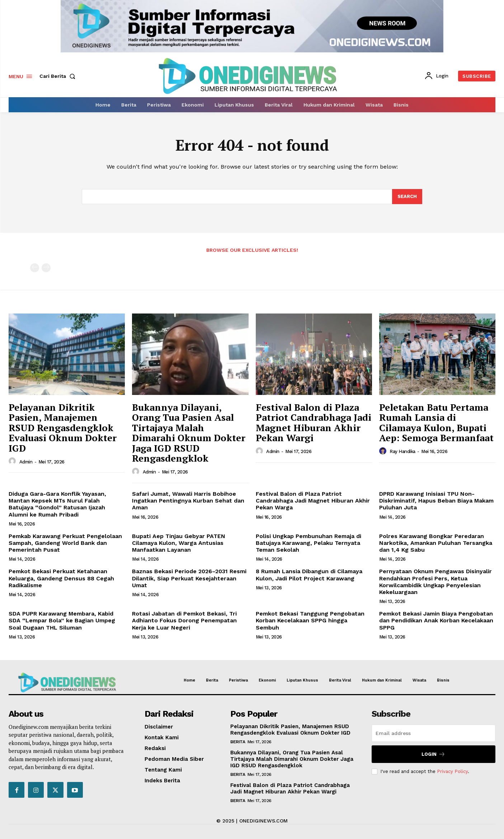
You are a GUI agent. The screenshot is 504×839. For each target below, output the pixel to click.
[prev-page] (35, 268)
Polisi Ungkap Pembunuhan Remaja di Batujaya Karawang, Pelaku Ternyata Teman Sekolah (308, 543)
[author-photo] (13, 462)
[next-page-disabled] (46, 268)
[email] (434, 733)
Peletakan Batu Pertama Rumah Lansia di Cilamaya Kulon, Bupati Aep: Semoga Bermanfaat (436, 423)
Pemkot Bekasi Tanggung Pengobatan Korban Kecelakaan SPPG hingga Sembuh (310, 620)
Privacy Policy (452, 771)
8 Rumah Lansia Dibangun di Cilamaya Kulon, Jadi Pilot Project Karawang (309, 575)
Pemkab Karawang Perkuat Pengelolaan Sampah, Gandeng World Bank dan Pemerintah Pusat (65, 543)
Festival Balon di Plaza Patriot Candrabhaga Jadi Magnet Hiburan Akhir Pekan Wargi (314, 423)
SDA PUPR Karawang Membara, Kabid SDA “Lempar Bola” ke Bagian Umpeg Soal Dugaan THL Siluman (62, 620)
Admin (26, 462)
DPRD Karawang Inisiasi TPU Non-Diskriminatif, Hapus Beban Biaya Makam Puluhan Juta (436, 501)
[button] (59, 76)
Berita (238, 742)
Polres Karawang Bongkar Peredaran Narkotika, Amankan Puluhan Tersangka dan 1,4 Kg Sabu (436, 543)
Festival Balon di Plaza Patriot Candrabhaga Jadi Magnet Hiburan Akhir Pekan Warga (313, 501)
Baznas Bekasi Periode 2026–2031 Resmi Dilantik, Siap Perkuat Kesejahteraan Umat (189, 578)
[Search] (407, 197)
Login (433, 754)
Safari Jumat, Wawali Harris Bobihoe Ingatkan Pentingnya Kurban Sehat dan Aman (188, 501)
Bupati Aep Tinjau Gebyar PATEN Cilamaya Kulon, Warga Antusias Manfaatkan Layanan (179, 543)
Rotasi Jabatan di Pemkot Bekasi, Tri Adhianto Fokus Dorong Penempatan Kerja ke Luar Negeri (184, 620)
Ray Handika (402, 451)
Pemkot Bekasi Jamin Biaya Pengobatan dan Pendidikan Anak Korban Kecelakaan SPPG (436, 620)
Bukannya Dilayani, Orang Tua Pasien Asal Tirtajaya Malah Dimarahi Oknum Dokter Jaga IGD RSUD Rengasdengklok (189, 433)
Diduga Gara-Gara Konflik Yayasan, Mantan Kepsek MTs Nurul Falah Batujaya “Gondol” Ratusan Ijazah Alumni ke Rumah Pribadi (57, 504)
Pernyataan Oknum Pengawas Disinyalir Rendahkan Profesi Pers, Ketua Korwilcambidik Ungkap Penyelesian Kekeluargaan (435, 582)
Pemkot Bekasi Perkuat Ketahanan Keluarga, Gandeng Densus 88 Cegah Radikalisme (61, 578)
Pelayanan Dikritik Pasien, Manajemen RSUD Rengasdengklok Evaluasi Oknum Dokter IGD (63, 428)
